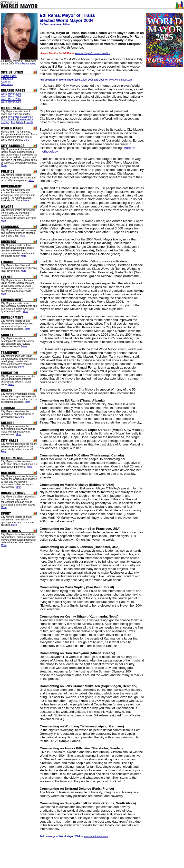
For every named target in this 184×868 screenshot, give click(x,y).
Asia (13, 122)
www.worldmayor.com (121, 80)
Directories (7, 84)
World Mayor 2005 (11, 99)
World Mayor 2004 (11, 102)
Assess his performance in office (93, 53)
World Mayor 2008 (11, 94)
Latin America (26, 119)
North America (9, 119)
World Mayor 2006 (11, 97)
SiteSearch (7, 79)
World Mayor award (26, 64)
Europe (5, 122)
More (26, 140)
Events (29, 122)
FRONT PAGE (9, 76)
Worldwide (14, 117)
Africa (20, 122)
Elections (26, 117)
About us (6, 82)
